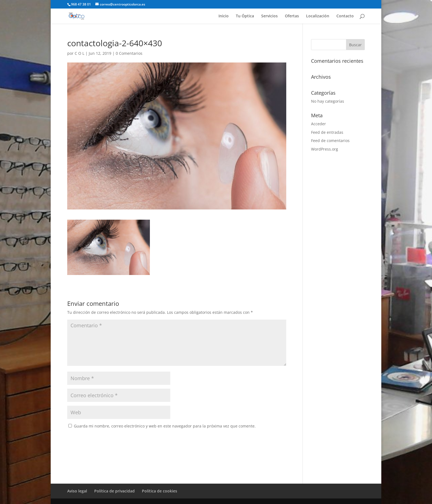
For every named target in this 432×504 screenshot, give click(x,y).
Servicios (269, 16)
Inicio (224, 16)
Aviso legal (77, 491)
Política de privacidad (114, 491)
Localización (318, 16)
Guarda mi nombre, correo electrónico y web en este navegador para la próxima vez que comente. (165, 426)
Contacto (345, 16)
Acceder (318, 124)
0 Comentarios (129, 53)
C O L (79, 53)
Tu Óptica (245, 16)
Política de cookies (160, 491)
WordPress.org (325, 149)
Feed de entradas (327, 132)
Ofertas (292, 16)
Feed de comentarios (330, 141)
